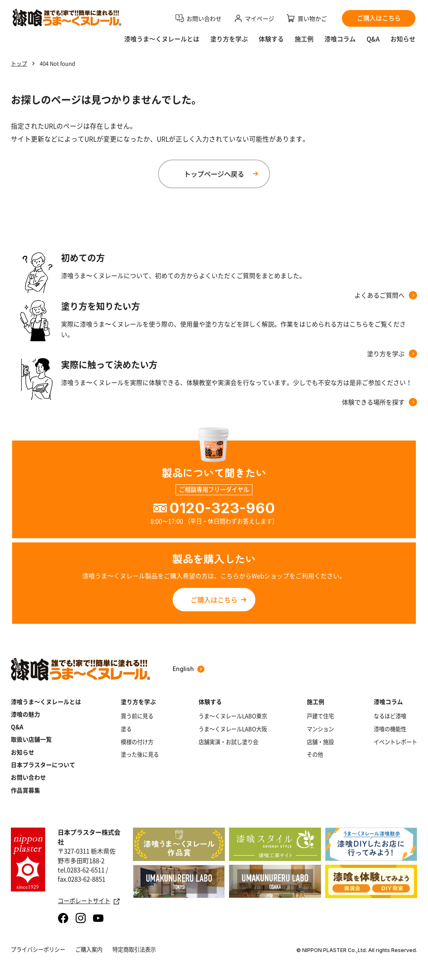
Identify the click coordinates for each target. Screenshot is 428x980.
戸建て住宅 (320, 716)
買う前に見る (137, 716)
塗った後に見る (140, 755)
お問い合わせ (28, 777)
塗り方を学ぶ (229, 39)
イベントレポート (395, 742)
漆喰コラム (340, 39)
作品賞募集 (25, 790)
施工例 (304, 39)
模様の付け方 (137, 742)
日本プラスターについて (43, 765)
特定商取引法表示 (134, 949)
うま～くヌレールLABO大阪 (233, 729)
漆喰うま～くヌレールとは (46, 701)
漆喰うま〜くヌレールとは (162, 39)
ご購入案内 (89, 949)
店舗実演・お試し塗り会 (228, 742)
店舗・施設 (320, 742)
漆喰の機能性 (390, 729)
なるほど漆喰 (390, 716)
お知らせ (403, 39)
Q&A (373, 39)
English (189, 669)
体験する (271, 39)
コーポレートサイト (89, 901)
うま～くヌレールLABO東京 (233, 716)
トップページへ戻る (214, 174)
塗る (126, 729)
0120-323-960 (222, 508)
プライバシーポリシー (38, 949)
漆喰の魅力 (25, 714)
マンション (320, 729)
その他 (315, 755)
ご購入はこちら (214, 600)
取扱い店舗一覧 (31, 739)
